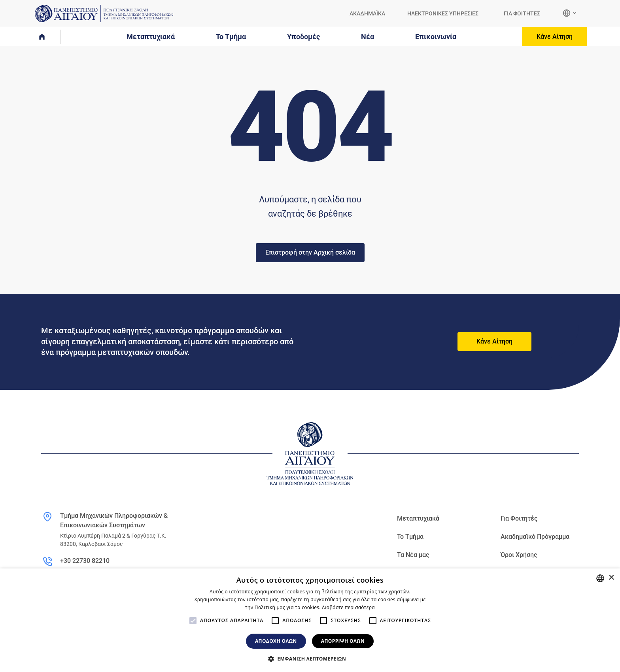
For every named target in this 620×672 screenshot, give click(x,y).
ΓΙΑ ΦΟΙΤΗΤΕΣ (522, 13)
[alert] (310, 620)
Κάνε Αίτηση (555, 37)
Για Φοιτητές (519, 518)
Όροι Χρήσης (519, 555)
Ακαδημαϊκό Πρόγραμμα (535, 537)
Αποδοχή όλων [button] (276, 641)
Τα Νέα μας (413, 555)
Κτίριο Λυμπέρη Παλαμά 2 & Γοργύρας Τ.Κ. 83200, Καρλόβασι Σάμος (113, 540)
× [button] (611, 578)
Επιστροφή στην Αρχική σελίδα (310, 252)
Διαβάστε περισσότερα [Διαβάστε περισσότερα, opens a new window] (348, 607)
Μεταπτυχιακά (418, 518)
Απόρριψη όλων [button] (343, 641)
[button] (310, 659)
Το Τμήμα (410, 537)
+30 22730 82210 (85, 561)
